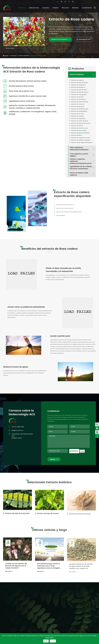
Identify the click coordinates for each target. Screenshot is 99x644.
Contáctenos (87, 8)
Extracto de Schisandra (78, 99)
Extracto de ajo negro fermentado (82, 142)
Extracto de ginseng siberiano (80, 133)
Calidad (55, 8)
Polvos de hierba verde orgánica (79, 174)
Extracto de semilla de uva (80, 128)
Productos (22, 8)
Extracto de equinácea (78, 119)
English (92, 2)
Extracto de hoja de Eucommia (81, 123)
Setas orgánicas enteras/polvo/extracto (79, 149)
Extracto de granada (78, 107)
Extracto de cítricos (77, 126)
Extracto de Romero (77, 97)
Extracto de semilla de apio (80, 109)
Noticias (75, 8)
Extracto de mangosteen (79, 95)
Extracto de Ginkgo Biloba (79, 111)
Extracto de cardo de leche (80, 121)
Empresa (46, 8)
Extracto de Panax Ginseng (80, 102)
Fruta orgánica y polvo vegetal (79, 155)
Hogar (7, 56)
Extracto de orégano (77, 80)
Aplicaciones (34, 8)
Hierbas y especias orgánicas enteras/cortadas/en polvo (81, 161)
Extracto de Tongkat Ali (78, 85)
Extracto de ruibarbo (78, 116)
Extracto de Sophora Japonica (81, 140)
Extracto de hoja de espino (80, 83)
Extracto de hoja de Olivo (79, 90)
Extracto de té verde (77, 114)
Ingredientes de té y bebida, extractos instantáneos (81, 168)
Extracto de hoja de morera (80, 92)
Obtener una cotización (60, 39)
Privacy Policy (50, 638)
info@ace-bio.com (10, 1)
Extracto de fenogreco (78, 87)
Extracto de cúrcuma (78, 104)
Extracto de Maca (77, 135)
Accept (53, 641)
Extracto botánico (24, 56)
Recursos (65, 8)
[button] (24, 44)
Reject (46, 641)
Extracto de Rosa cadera (39, 56)
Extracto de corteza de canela (81, 138)
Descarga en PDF (84, 39)
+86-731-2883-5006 (34, 1)
